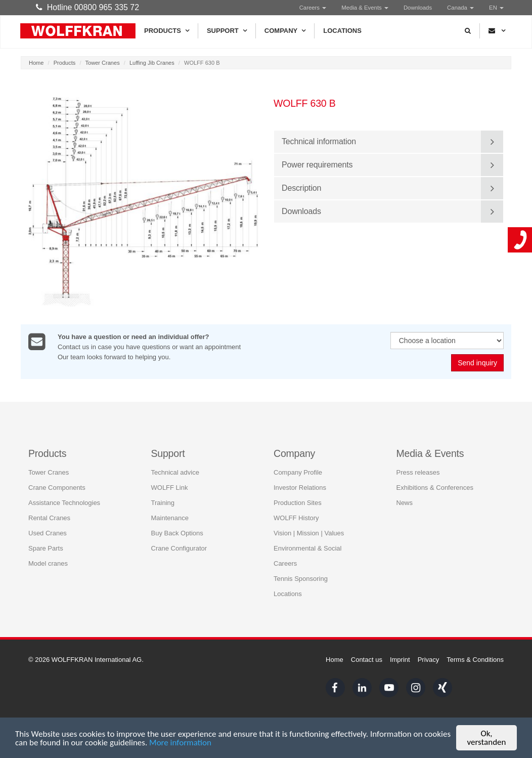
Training (163, 502)
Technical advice (175, 472)
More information (180, 744)
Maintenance (170, 517)
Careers (313, 8)
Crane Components (57, 487)
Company (285, 31)
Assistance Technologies (64, 502)
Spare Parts (46, 548)
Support (227, 31)
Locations (342, 31)
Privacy (429, 660)
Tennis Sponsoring (301, 578)
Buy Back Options (177, 533)
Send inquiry (477, 363)
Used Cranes (48, 533)
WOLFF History (296, 517)
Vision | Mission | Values (309, 533)
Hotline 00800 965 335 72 (87, 7)
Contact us (367, 660)
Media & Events (365, 8)
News (405, 502)
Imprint (400, 660)
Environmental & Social (307, 548)
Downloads (418, 8)
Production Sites (298, 502)
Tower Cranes (103, 63)
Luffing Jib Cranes (152, 63)
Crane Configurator (179, 548)
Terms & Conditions (475, 660)
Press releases (418, 472)
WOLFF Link (170, 487)
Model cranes (48, 563)
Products (167, 31)
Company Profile (298, 472)
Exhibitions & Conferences (435, 487)
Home (36, 63)
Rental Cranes (49, 517)
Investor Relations (300, 487)
